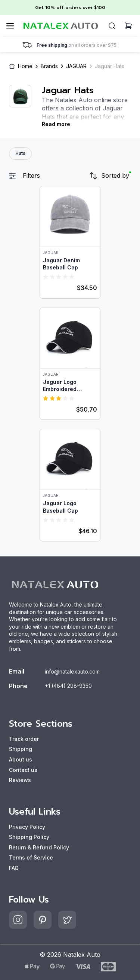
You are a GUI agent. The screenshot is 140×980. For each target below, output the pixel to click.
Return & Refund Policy (39, 847)
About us (21, 759)
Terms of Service (31, 857)
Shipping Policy (29, 837)
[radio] (46, 277)
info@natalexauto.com (72, 671)
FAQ (14, 868)
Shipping (21, 749)
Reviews (20, 780)
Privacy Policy (27, 827)
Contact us (23, 770)
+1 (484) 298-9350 (68, 686)
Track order (24, 739)
